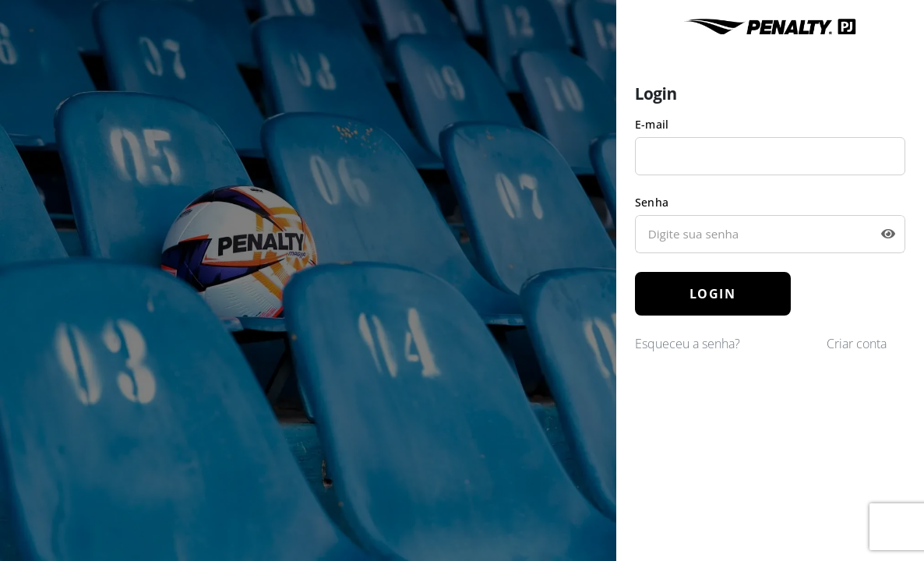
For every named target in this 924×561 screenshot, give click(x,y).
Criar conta (857, 344)
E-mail (652, 124)
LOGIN (713, 294)
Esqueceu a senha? (688, 344)
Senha (652, 202)
